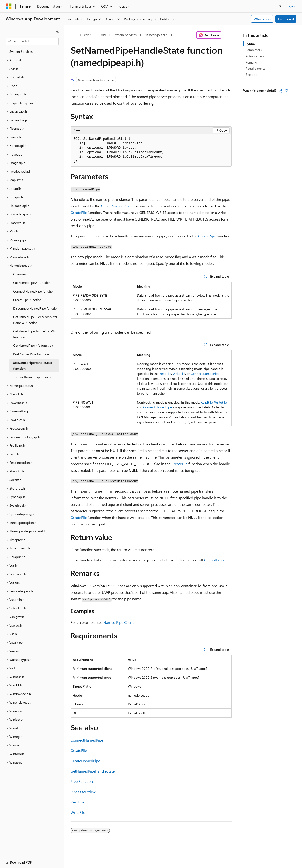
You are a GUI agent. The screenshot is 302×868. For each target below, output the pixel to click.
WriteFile (179, 374)
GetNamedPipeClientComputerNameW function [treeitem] (35, 320)
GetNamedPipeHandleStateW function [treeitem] (34, 334)
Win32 (89, 35)
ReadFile (165, 374)
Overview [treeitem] (20, 274)
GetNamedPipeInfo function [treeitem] (33, 345)
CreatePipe (207, 236)
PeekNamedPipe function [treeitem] (31, 354)
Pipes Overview (83, 792)
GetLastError (214, 560)
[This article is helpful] (281, 91)
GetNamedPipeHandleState (93, 771)
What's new (262, 19)
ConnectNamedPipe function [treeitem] (34, 291)
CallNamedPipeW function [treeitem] (32, 283)
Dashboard (286, 19)
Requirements (255, 68)
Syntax (250, 44)
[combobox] (32, 41)
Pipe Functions (82, 781)
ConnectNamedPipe (205, 374)
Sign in (291, 6)
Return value (255, 56)
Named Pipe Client (118, 622)
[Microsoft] (9, 6)
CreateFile (79, 212)
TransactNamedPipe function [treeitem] (34, 377)
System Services (125, 35)
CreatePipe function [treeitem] (27, 300)
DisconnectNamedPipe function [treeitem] (36, 308)
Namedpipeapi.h (156, 35)
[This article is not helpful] (287, 91)
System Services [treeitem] (21, 51)
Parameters (254, 50)
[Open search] (280, 6)
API (103, 35)
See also (251, 74)
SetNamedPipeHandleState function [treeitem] (33, 365)
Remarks (252, 62)
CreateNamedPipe (116, 206)
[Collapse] (57, 31)
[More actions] (227, 35)
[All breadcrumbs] (75, 35)
